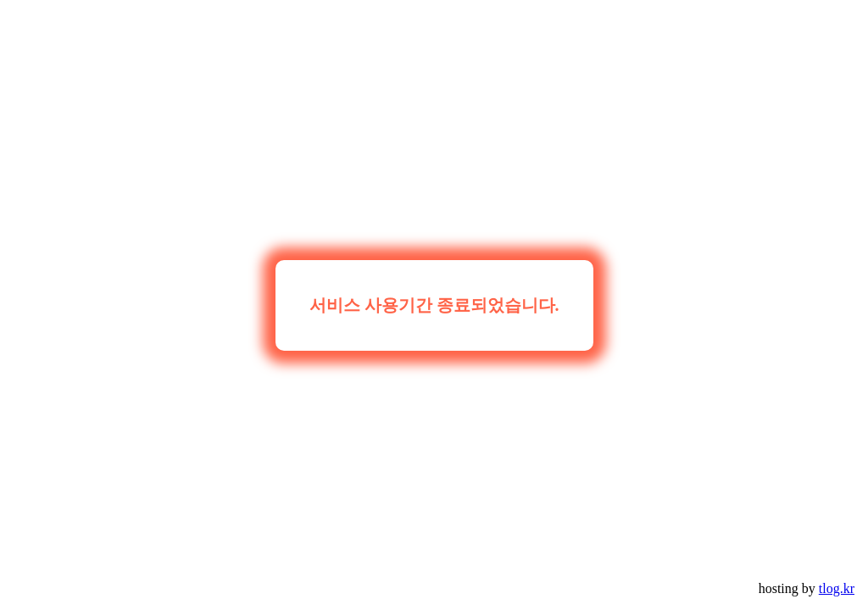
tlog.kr (837, 588)
